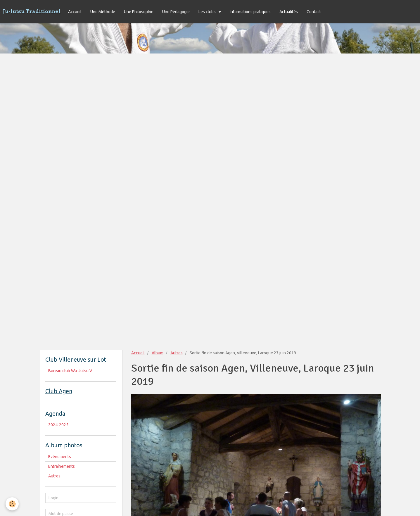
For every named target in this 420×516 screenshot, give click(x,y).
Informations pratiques (250, 12)
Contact (314, 12)
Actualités (289, 12)
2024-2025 (58, 425)
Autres (177, 353)
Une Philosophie (139, 12)
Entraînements (62, 466)
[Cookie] (12, 504)
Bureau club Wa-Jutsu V (70, 371)
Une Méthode (103, 12)
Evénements (60, 457)
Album (158, 353)
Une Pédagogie (176, 12)
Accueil (75, 12)
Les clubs (208, 12)
